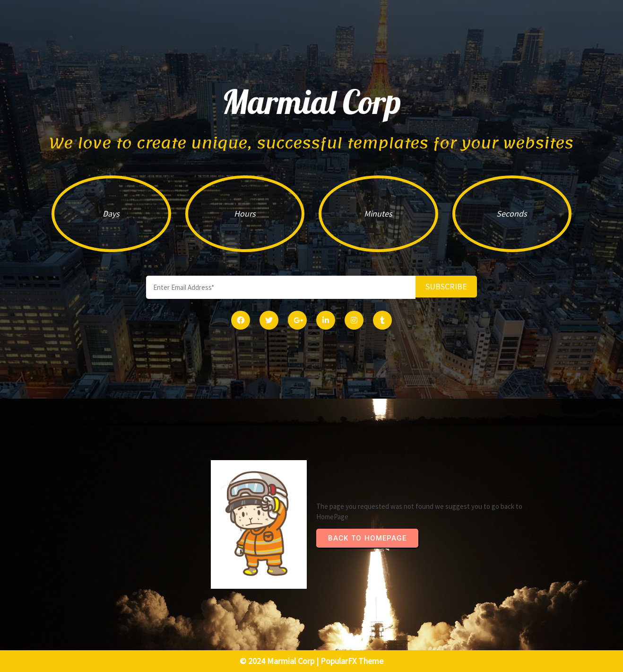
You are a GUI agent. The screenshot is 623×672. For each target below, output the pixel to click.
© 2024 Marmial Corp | (280, 661)
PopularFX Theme (352, 661)
